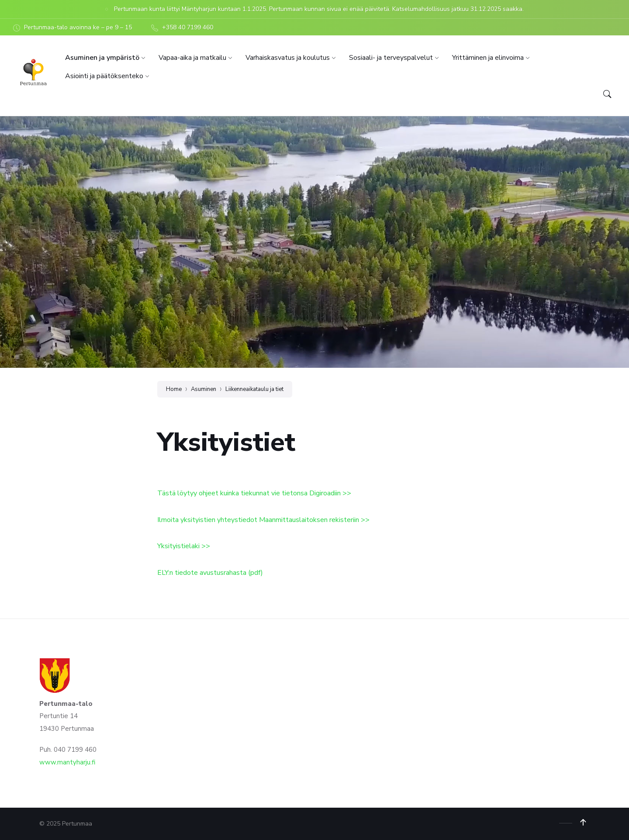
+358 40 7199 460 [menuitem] (188, 27)
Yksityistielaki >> (184, 546)
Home (174, 389)
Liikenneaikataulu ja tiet (254, 389)
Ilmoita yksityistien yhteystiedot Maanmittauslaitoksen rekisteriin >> (263, 520)
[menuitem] (102, 58)
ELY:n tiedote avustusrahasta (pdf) (210, 573)
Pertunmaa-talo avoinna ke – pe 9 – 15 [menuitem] (78, 27)
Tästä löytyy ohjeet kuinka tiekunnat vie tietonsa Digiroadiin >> (254, 493)
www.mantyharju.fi (67, 762)
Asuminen (204, 389)
